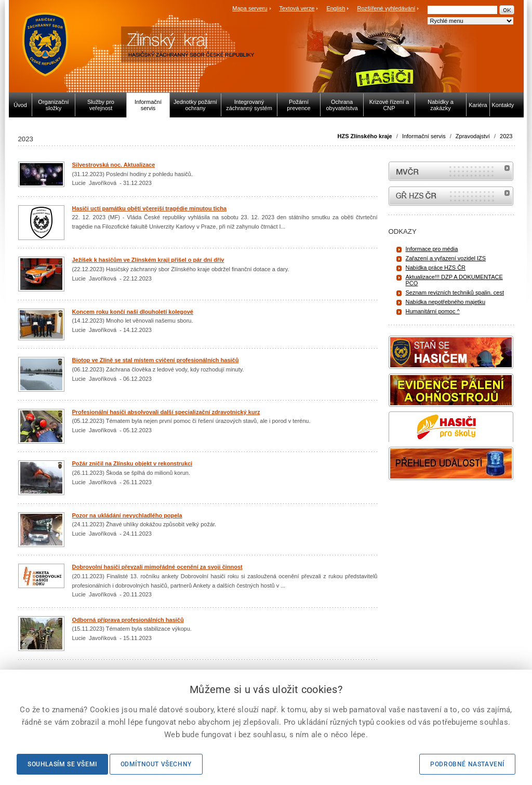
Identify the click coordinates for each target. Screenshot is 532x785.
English (336, 8)
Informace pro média (432, 249)
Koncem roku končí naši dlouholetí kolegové (133, 312)
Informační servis (424, 136)
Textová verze (297, 8)
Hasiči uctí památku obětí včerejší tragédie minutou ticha (150, 208)
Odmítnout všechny (156, 764)
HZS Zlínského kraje (365, 136)
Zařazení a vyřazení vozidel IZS (446, 258)
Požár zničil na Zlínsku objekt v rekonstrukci (132, 463)
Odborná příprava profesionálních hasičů (128, 620)
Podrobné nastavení (467, 764)
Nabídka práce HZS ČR (436, 268)
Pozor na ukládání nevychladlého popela (127, 515)
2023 (506, 136)
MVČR (451, 171)
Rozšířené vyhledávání (387, 8)
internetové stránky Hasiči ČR (451, 196)
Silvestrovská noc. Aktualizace (114, 165)
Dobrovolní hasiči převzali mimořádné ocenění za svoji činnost (157, 567)
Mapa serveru (250, 8)
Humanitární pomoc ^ (433, 311)
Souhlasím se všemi (62, 764)
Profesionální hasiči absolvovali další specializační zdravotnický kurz (166, 412)
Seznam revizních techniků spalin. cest (455, 292)
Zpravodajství (473, 136)
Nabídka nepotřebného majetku (446, 302)
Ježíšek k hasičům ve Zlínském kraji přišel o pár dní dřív (148, 260)
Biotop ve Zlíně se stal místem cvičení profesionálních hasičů (156, 360)
